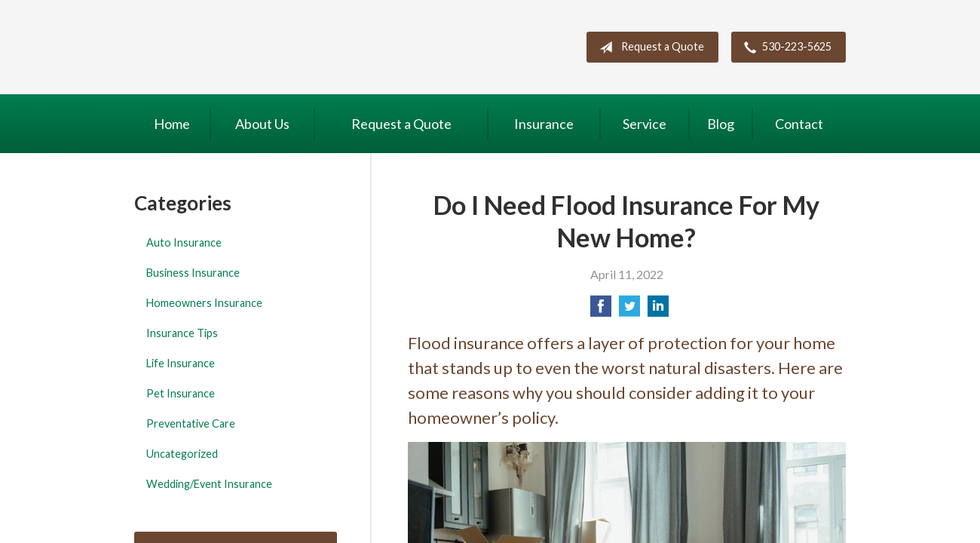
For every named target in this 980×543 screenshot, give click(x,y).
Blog (721, 124)
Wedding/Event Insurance (209, 484)
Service (645, 124)
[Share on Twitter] (629, 310)
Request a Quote (649, 48)
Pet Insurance (181, 393)
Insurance (544, 124)
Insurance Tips (182, 333)
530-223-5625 (785, 48)
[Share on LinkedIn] (658, 310)
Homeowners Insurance (204, 303)
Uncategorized (182, 454)
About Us (262, 124)
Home (172, 124)
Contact (799, 124)
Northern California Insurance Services (258, 47)
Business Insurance (193, 273)
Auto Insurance (184, 242)
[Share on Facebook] (601, 310)
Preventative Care (191, 423)
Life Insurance (181, 363)
